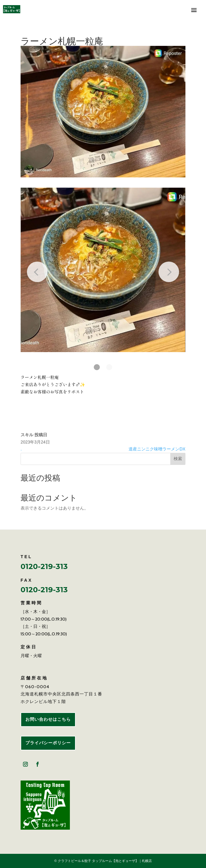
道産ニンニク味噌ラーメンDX (157, 449)
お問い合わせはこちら (48, 719)
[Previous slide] (37, 272)
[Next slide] (169, 272)
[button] (97, 367)
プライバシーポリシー (48, 743)
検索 (178, 459)
